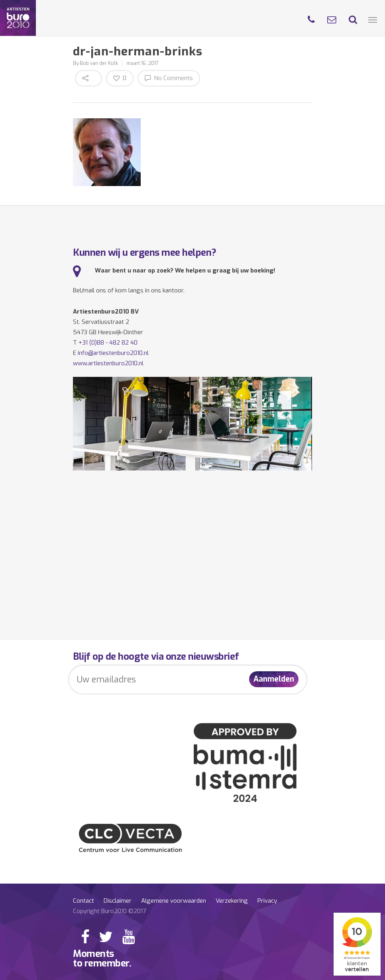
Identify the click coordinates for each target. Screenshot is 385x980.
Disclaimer (118, 901)
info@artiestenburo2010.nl (113, 353)
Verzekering (232, 901)
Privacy (267, 901)
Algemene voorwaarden (174, 901)
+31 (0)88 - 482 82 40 (108, 343)
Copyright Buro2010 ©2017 (109, 911)
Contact (83, 901)
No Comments (169, 78)
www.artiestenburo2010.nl (108, 363)
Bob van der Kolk (99, 63)
